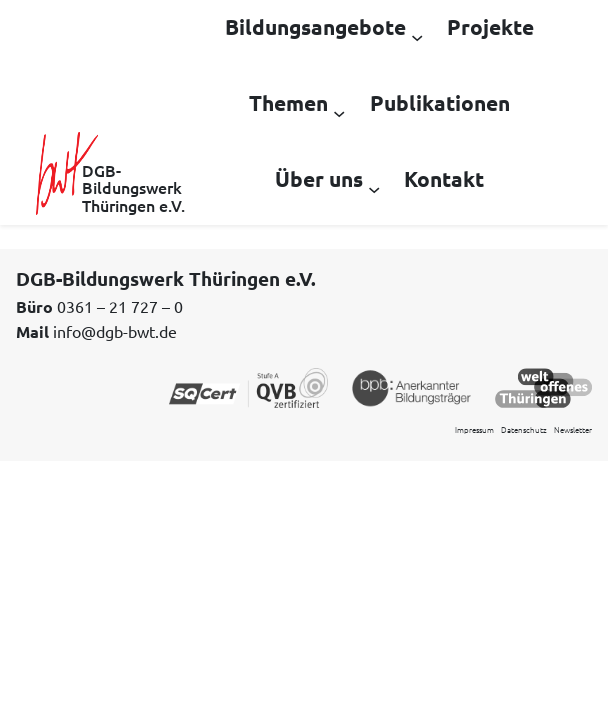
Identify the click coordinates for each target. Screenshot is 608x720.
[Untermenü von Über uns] (374, 188)
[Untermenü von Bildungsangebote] (417, 36)
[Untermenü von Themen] (339, 112)
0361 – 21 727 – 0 (120, 306)
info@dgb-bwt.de (115, 331)
